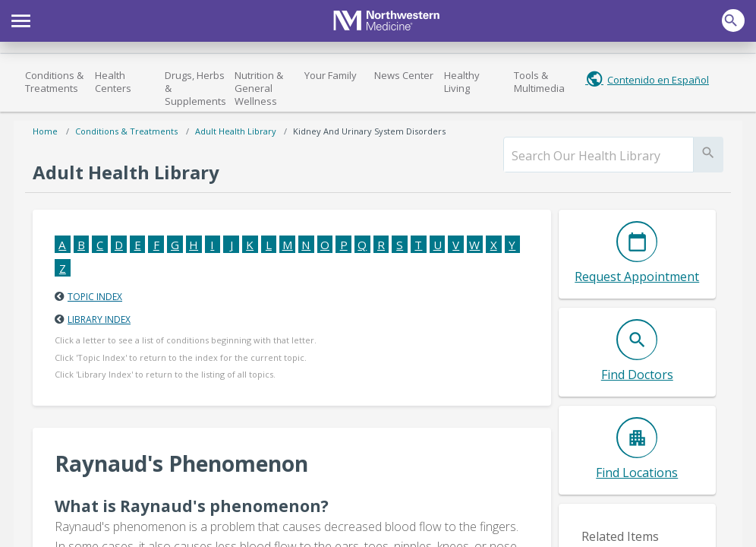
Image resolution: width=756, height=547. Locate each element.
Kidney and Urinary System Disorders (369, 131)
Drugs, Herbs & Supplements (195, 88)
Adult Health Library (236, 131)
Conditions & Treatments (54, 82)
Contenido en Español (658, 80)
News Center (404, 75)
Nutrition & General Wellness (259, 88)
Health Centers (113, 82)
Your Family (331, 75)
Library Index (99, 319)
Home (45, 131)
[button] (21, 19)
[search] (598, 156)
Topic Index (95, 297)
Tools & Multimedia (539, 82)
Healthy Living (462, 82)
